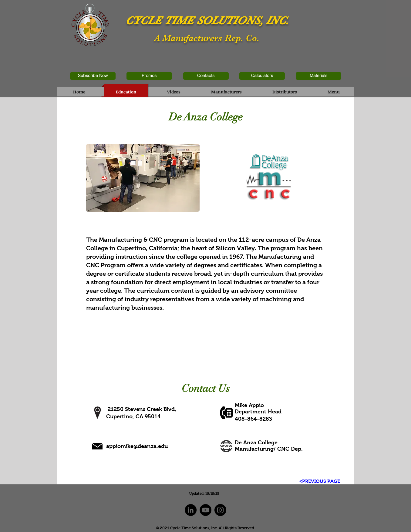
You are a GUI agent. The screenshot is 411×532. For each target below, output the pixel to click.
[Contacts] (206, 76)
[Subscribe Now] (93, 76)
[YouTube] (205, 510)
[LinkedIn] (191, 510)
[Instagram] (220, 510)
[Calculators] (262, 76)
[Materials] (318, 76)
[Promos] (149, 76)
